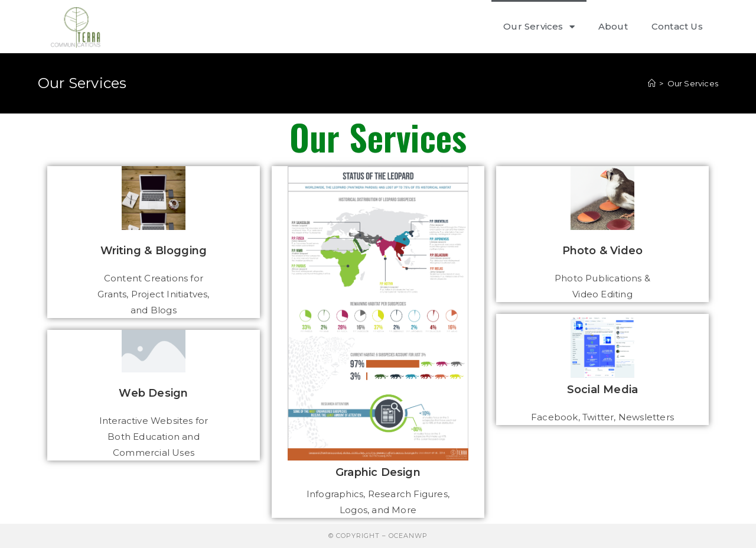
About (613, 26)
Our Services (539, 27)
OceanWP (408, 536)
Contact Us (677, 26)
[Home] (652, 83)
